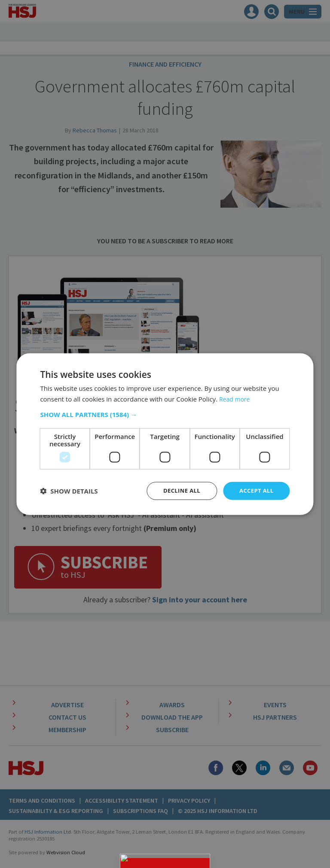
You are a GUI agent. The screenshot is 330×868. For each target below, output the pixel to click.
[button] (165, 414)
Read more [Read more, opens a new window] (236, 398)
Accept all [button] (255, 491)
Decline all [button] (178, 491)
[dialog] (165, 434)
